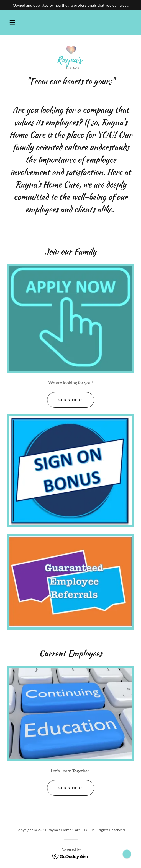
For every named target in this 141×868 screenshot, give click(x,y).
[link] (71, 59)
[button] (12, 22)
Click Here (65, 400)
